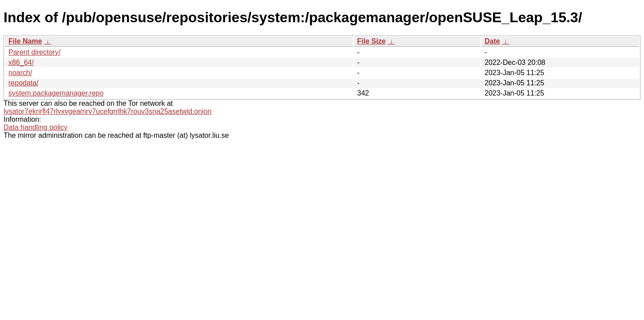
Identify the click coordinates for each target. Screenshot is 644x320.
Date (492, 41)
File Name (25, 41)
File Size (371, 41)
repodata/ (24, 83)
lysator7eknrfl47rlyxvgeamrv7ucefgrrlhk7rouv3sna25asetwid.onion (108, 111)
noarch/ (20, 73)
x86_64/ (21, 62)
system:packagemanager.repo (56, 93)
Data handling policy (36, 127)
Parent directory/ (34, 52)
